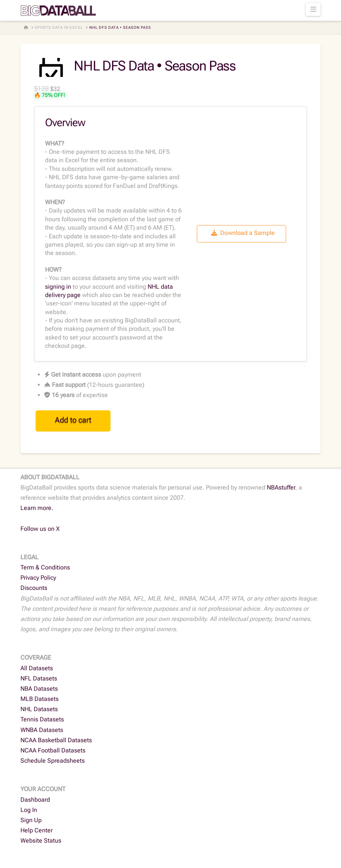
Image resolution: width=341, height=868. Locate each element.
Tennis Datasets (42, 719)
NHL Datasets (39, 709)
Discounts (34, 588)
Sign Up (31, 820)
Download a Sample (243, 233)
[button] (313, 9)
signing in (58, 287)
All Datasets (37, 668)
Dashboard (35, 800)
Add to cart (73, 420)
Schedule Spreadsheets (53, 761)
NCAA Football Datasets (53, 750)
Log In (29, 810)
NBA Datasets (39, 689)
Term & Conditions (45, 567)
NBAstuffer (281, 487)
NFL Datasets (39, 678)
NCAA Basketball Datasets (56, 740)
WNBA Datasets (42, 730)
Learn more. (37, 508)
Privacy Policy (38, 578)
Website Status (41, 841)
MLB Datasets (40, 699)
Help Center (37, 830)
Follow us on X (40, 529)
